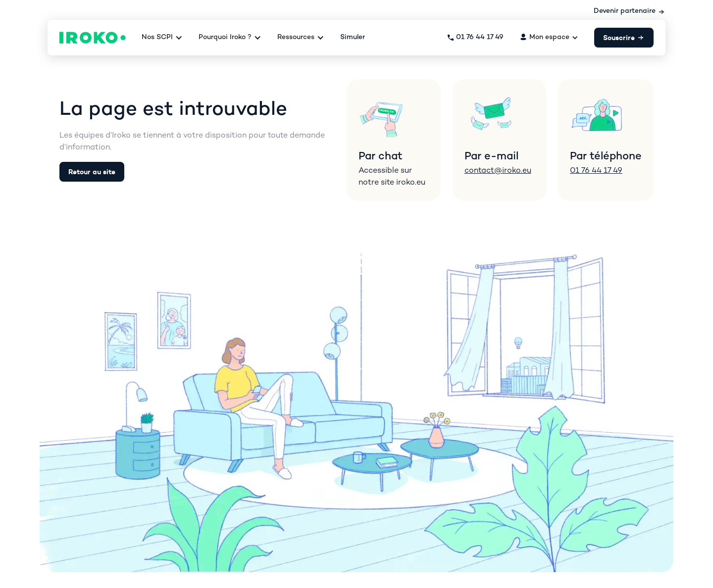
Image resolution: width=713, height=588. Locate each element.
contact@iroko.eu (498, 171)
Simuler (353, 37)
